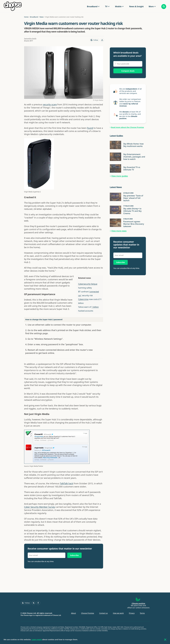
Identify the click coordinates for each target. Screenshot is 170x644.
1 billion (95, 307)
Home (26, 17)
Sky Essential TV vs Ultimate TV (132, 168)
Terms (142, 613)
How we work (118, 613)
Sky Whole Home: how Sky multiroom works (133, 145)
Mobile (118, 6)
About (74, 613)
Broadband (92, 6)
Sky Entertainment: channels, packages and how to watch (134, 157)
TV (106, 6)
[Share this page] (102, 40)
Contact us (103, 613)
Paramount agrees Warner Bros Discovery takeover (134, 224)
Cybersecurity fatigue (88, 284)
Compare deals (128, 71)
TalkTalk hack (67, 483)
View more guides (120, 176)
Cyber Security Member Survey (40, 507)
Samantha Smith (30, 38)
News (42, 17)
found (90, 128)
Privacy (132, 613)
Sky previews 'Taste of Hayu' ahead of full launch (133, 198)
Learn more (37, 639)
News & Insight (136, 6)
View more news (119, 231)
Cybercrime (83, 299)
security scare (50, 104)
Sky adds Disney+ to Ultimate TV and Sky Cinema (132, 211)
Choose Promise (88, 613)
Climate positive (138, 603)
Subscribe (74, 555)
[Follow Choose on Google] (94, 40)
